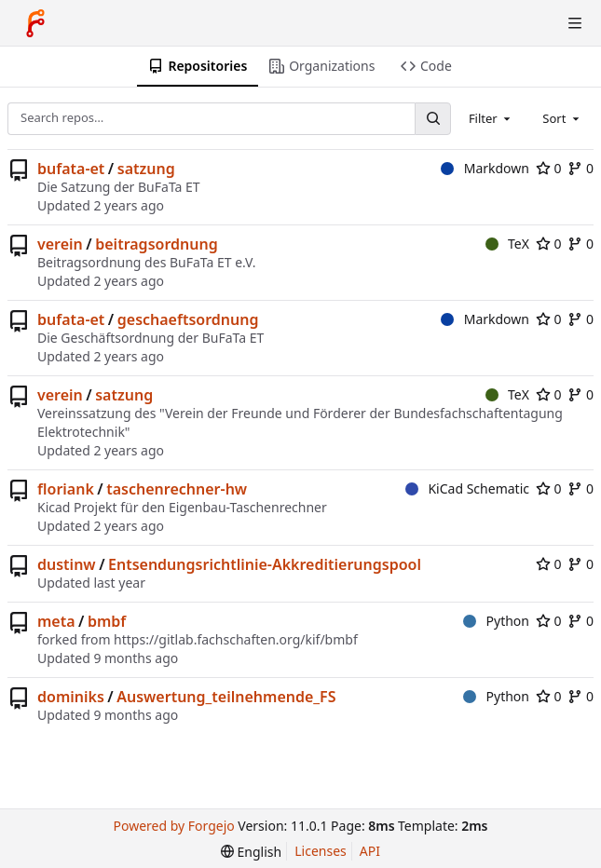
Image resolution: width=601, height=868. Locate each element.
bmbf (107, 621)
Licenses (321, 851)
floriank (66, 489)
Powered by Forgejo (174, 826)
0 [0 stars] (549, 168)
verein (60, 244)
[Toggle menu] (575, 23)
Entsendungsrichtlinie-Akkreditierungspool (265, 564)
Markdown (485, 168)
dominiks (71, 697)
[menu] (251, 852)
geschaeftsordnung (188, 319)
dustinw (67, 564)
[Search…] (432, 119)
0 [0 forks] (581, 168)
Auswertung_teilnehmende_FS (226, 697)
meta (56, 621)
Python (496, 621)
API (370, 851)
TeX (507, 244)
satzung (146, 169)
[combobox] (491, 118)
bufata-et (71, 169)
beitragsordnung (156, 244)
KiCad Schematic (467, 488)
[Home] (35, 23)
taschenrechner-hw (177, 489)
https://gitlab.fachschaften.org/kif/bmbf (236, 639)
